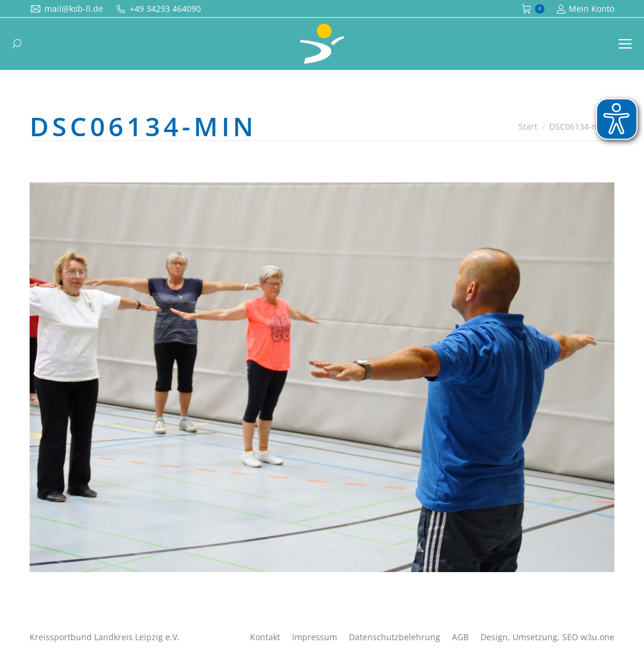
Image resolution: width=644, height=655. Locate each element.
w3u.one (597, 637)
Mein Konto (585, 9)
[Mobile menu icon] (625, 44)
